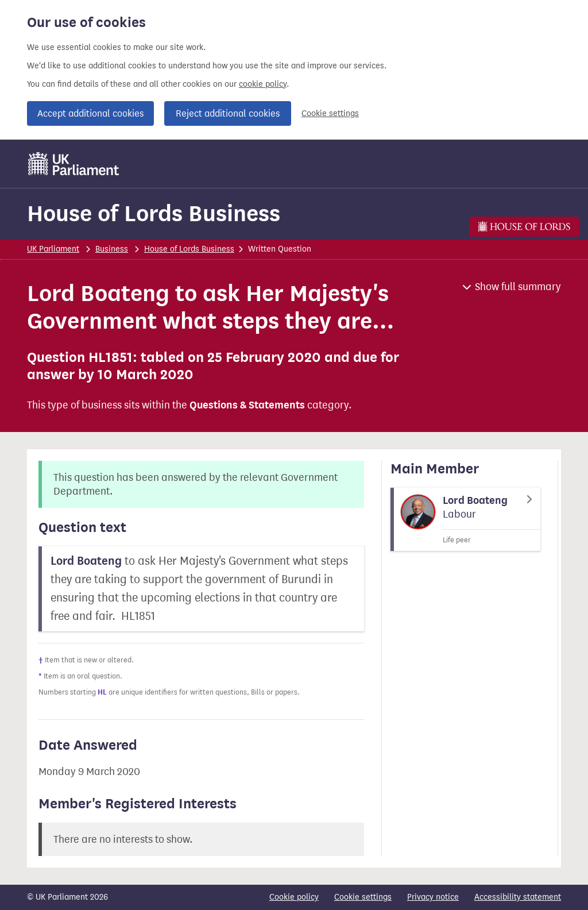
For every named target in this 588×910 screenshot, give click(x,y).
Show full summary (518, 287)
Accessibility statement (518, 897)
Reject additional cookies (228, 113)
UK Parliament (53, 249)
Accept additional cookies (90, 113)
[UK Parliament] (74, 164)
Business (112, 249)
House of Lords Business (154, 213)
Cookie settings (330, 113)
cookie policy (263, 84)
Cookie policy (294, 897)
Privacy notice (433, 897)
